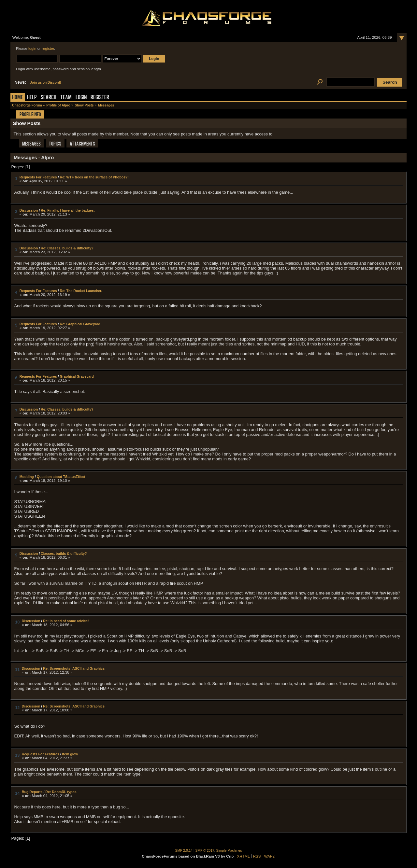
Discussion (29, 210)
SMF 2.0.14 (184, 851)
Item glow (70, 754)
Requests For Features (38, 177)
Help (32, 98)
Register (100, 98)
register (48, 49)
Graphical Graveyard (77, 376)
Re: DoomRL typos (61, 792)
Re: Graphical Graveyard (80, 324)
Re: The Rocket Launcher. (81, 291)
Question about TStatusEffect (61, 477)
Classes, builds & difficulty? (64, 553)
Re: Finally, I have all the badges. (68, 210)
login (32, 49)
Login (81, 98)
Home (18, 98)
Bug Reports (32, 792)
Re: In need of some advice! (66, 621)
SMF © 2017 (205, 851)
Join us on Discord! (46, 83)
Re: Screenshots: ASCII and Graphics (74, 668)
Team (66, 98)
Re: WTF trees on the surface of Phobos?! (94, 177)
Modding (27, 477)
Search (49, 98)
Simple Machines (229, 851)
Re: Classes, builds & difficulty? (67, 248)
